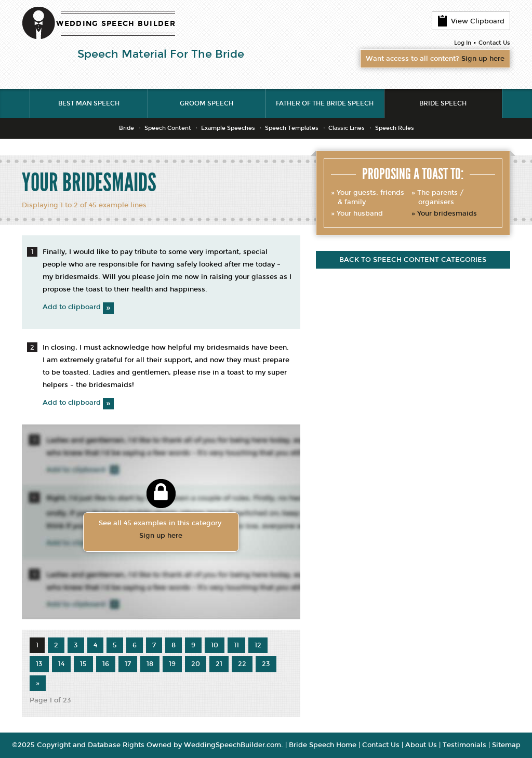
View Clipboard (471, 21)
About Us (421, 745)
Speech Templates (292, 128)
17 (128, 664)
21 (219, 664)
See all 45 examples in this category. (161, 530)
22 (242, 664)
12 (258, 645)
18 (150, 664)
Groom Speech (207, 103)
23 (266, 664)
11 (236, 645)
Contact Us (494, 43)
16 (106, 664)
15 (83, 664)
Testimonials (464, 745)
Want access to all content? (435, 59)
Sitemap (506, 745)
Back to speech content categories (413, 260)
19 (172, 664)
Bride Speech (443, 103)
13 (39, 664)
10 (215, 645)
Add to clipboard (78, 307)
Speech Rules (395, 128)
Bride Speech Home (323, 745)
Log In (463, 43)
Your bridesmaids (447, 214)
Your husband (360, 214)
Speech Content (168, 128)
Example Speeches (228, 128)
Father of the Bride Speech (325, 103)
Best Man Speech (89, 103)
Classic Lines (347, 128)
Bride (127, 128)
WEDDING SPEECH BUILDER (116, 24)
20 (196, 664)
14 (61, 664)
